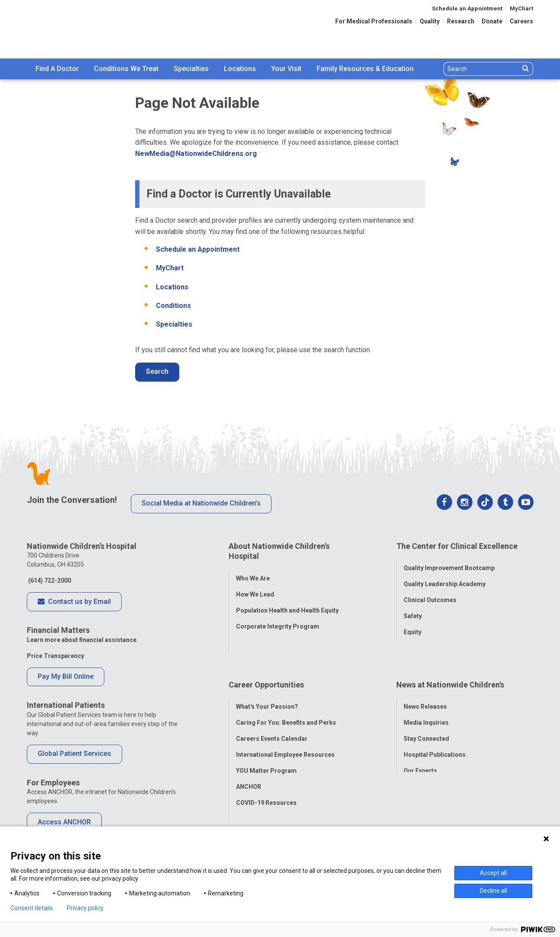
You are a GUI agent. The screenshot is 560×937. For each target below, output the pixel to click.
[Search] (482, 69)
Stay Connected (426, 712)
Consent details (32, 908)
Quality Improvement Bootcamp (449, 562)
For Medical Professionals (374, 21)
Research (461, 21)
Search (157, 371)
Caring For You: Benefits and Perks (286, 696)
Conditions (173, 306)
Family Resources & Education (365, 69)
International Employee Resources (285, 728)
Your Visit (286, 69)
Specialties (191, 69)
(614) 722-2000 (49, 580)
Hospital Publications (435, 728)
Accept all (493, 873)
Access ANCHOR (64, 822)
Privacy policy (85, 908)
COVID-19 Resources (266, 776)
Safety (413, 610)
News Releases (425, 680)
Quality (430, 21)
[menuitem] (57, 69)
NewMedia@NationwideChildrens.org (196, 154)
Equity (413, 626)
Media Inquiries (426, 696)
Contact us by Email (74, 602)
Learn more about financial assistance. (83, 640)
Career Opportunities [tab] (266, 664)
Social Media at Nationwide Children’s (201, 503)
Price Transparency (55, 656)
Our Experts (420, 744)
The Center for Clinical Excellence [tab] (457, 546)
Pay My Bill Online (66, 676)
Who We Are (253, 572)
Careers (521, 21)
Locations (240, 69)
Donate (492, 21)
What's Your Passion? (267, 680)
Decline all (494, 891)
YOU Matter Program (266, 744)
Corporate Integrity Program (278, 620)
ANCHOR (249, 760)
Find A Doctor (57, 69)
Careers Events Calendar (272, 712)
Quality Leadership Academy (445, 578)
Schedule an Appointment (467, 8)
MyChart (521, 8)
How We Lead (255, 588)
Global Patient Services (74, 754)
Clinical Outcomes (430, 594)
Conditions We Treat (126, 69)
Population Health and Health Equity (287, 604)
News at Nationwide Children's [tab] (450, 664)
